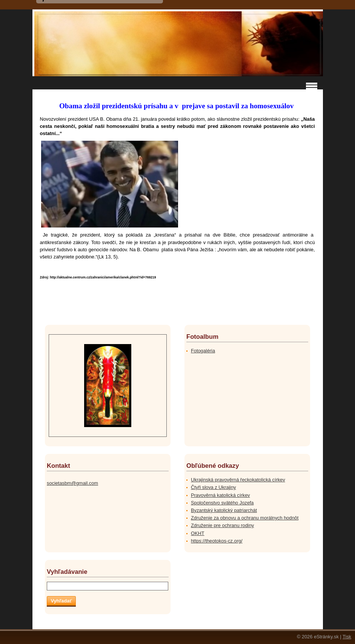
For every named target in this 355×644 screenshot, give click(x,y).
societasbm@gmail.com (72, 483)
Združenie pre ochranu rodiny (222, 525)
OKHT (198, 533)
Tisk (347, 637)
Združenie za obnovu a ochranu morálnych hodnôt (245, 518)
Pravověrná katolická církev (220, 495)
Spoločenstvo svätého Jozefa (222, 503)
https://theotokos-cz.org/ (217, 541)
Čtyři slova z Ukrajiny (213, 487)
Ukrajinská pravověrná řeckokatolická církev (238, 480)
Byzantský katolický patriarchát (224, 510)
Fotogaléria (203, 351)
